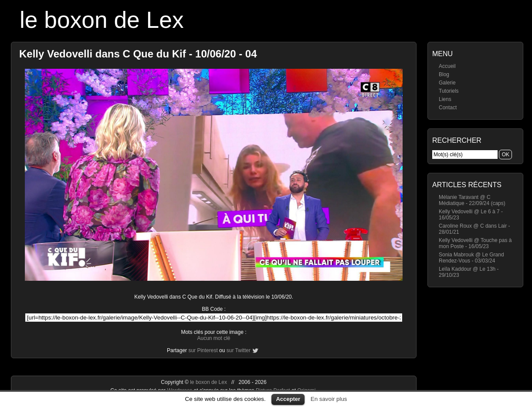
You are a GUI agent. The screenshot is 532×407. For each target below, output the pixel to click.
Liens (445, 99)
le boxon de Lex (102, 20)
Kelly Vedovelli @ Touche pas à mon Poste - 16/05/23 (475, 243)
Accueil (447, 66)
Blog (444, 74)
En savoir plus (329, 399)
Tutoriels (449, 91)
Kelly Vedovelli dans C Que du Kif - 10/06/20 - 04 (138, 54)
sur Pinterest (203, 350)
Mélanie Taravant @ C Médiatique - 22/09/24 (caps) (472, 200)
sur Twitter (239, 350)
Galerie (447, 83)
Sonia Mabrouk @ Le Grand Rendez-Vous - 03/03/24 (471, 258)
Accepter (288, 399)
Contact (448, 108)
